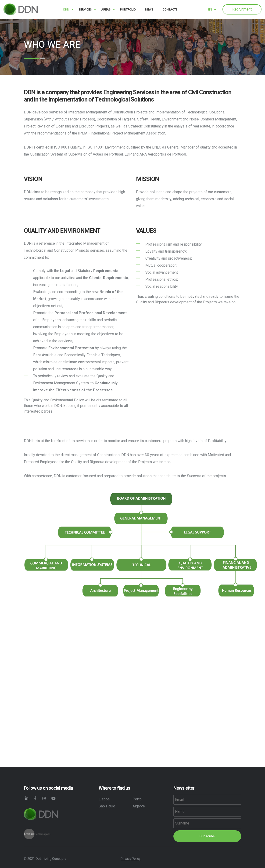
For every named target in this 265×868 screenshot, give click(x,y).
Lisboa (104, 799)
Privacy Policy (131, 859)
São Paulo (107, 806)
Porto (137, 799)
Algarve (139, 806)
